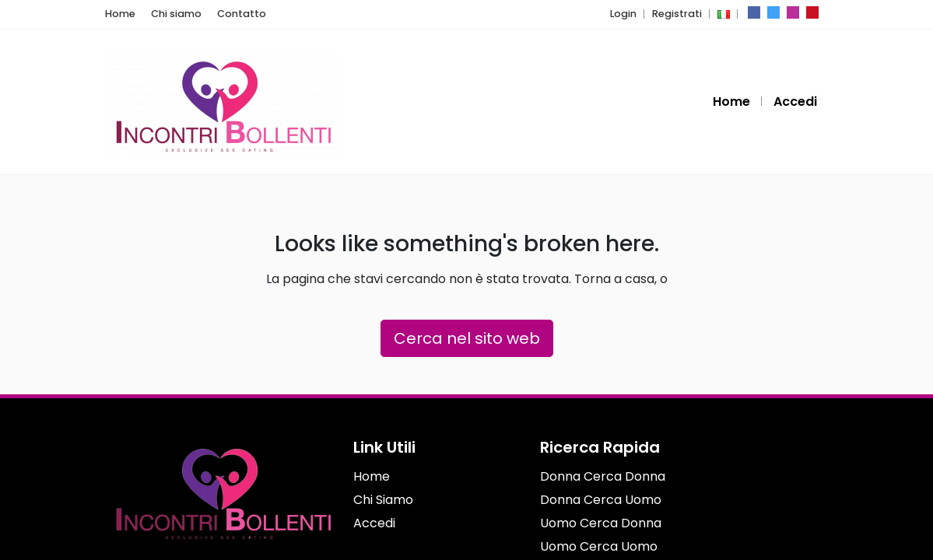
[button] (722, 14)
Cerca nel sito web (467, 338)
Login (630, 14)
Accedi (796, 101)
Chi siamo (169, 14)
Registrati (679, 14)
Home (118, 14)
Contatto (226, 14)
